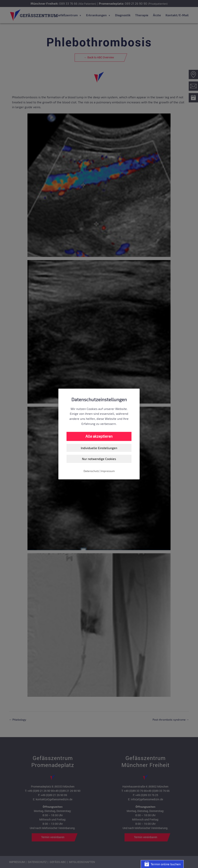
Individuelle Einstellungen (99, 448)
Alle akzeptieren (99, 436)
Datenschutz (91, 471)
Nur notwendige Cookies (99, 459)
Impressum (108, 471)
